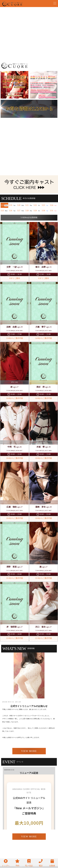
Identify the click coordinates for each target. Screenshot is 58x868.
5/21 (29, 205)
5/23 (45, 205)
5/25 (4, 211)
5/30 (45, 211)
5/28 (29, 211)
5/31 (54, 211)
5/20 (21, 205)
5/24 (54, 205)
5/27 (21, 211)
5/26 (13, 211)
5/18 (4, 205)
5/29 (37, 211)
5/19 (13, 205)
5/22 (37, 205)
